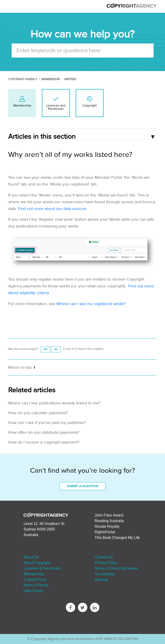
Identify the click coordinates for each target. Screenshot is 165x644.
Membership (51, 79)
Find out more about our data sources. (53, 209)
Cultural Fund (35, 579)
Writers (70, 79)
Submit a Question (82, 486)
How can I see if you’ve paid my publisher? (47, 423)
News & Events (36, 585)
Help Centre (33, 591)
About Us (31, 557)
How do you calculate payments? (38, 413)
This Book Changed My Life (117, 537)
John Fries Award (109, 515)
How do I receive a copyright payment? (44, 442)
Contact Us (104, 557)
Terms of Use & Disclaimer (116, 568)
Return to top (22, 367)
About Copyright (37, 563)
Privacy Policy (106, 563)
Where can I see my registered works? (91, 304)
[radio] (45, 349)
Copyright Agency (23, 79)
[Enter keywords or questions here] (83, 50)
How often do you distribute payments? (44, 432)
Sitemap (102, 579)
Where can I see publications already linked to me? (54, 403)
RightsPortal (105, 532)
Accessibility (105, 574)
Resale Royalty (107, 526)
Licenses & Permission (42, 568)
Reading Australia (109, 521)
